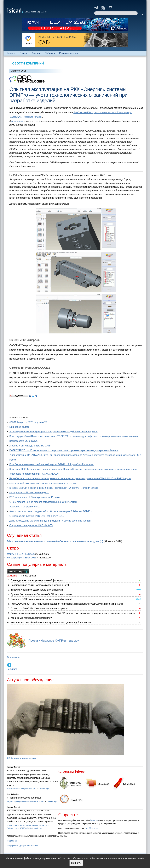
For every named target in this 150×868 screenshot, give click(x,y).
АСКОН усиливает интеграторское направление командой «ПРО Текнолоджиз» (53, 432)
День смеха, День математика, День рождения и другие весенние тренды (50, 521)
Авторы (36, 53)
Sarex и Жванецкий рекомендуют (22, 788)
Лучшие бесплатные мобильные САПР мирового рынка (42, 594)
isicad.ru (94, 820)
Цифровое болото (19, 427)
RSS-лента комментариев (21, 758)
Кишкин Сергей (13, 767)
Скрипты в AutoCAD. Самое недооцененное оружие (39, 608)
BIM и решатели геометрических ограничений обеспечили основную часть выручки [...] (55, 541)
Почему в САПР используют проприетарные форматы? (41, 599)
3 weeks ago (38, 828)
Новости (10, 53)
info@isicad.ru (92, 828)
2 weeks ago (43, 788)
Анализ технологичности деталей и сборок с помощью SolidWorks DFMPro (51, 511)
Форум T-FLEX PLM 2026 (21, 554)
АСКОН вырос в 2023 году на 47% (28, 422)
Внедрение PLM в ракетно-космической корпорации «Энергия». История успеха (54, 488)
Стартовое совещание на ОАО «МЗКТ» (31, 525)
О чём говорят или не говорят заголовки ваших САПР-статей (43, 502)
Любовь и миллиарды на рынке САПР (30, 446)
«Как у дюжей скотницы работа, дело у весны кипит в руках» (43, 483)
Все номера (14, 657)
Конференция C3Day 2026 (22, 558)
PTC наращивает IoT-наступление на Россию (34, 497)
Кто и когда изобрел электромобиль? (31, 618)
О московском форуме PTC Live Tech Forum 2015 (37, 516)
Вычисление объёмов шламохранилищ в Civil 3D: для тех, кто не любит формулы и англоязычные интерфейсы (73, 613)
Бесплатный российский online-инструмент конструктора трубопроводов (51, 623)
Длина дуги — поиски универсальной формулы (37, 580)
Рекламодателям (69, 53)
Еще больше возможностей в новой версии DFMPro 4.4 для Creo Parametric (51, 464)
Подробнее (12, 841)
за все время (29, 576)
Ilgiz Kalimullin (13, 794)
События (50, 53)
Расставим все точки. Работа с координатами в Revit (40, 585)
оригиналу (18, 121)
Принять (76, 863)
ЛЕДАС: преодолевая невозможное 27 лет (26, 801)
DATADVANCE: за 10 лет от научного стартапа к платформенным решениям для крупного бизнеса (64, 450)
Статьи (24, 53)
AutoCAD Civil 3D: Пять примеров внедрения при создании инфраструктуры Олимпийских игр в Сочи (67, 604)
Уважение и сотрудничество (25, 507)
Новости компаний (27, 63)
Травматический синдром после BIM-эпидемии (37, 590)
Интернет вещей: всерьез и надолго (29, 493)
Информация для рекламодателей (23, 846)
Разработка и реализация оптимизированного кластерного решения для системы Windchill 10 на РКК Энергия (70, 478)
